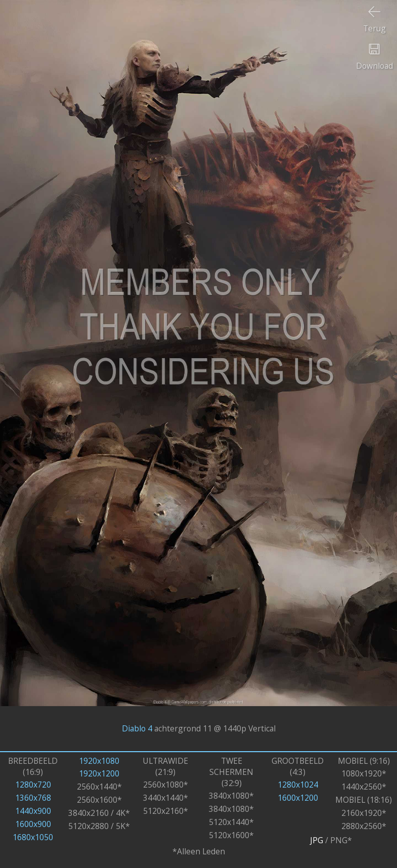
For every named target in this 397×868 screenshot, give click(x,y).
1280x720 (33, 785)
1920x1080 (99, 761)
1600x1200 (298, 798)
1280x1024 (298, 785)
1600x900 (33, 824)
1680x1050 (33, 837)
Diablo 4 (137, 728)
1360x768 (33, 798)
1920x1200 (99, 773)
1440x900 (33, 811)
